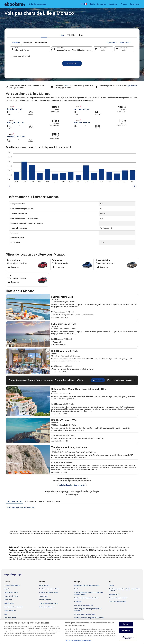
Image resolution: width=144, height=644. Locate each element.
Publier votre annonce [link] (11, 593)
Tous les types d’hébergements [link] (49, 603)
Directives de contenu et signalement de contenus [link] (89, 618)
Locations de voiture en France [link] (49, 593)
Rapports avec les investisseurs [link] (14, 607)
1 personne (112, 43)
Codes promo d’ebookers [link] (47, 607)
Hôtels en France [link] (44, 585)
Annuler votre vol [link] (114, 594)
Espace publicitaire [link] (10, 618)
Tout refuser (126, 631)
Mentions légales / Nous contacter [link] (85, 614)
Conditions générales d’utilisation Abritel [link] (86, 598)
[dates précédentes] (9, 186)
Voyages (124, 4)
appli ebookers (132, 86)
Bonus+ (67, 86)
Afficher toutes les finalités (128, 639)
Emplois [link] (7, 589)
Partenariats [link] (8, 600)
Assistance (113, 4)
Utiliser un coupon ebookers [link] (118, 602)
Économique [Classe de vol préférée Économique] (126, 43)
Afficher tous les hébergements (72, 485)
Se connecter (135, 4)
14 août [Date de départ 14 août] (102, 50)
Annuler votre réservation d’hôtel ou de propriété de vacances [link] (124, 590)
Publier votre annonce (98, 4)
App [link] (6, 614)
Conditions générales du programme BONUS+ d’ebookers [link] (88, 610)
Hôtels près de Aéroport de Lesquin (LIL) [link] (21, 507)
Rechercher (72, 63)
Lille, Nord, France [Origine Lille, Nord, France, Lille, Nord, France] (22, 50)
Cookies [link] (77, 589)
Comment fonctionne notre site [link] (84, 605)
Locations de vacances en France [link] (49, 589)
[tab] (62, 35)
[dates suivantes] (135, 186)
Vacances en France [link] (45, 600)
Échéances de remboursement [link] (118, 598)
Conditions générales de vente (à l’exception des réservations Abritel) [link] (89, 593)
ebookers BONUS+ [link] (10, 611)
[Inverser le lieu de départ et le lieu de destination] (52, 49)
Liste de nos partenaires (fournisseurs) (78, 641)
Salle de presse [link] (9, 603)
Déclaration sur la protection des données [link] (87, 585)
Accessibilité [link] (78, 602)
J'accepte (126, 625)
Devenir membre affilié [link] (11, 596)
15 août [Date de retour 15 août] (123, 50)
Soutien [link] (111, 585)
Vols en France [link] (44, 596)
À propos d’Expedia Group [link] (12, 585)
